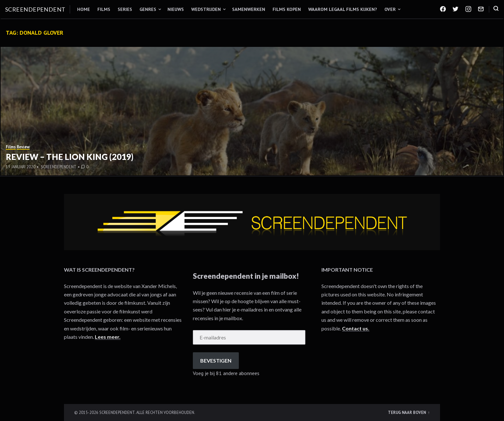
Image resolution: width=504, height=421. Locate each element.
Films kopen (287, 9)
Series (125, 9)
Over (390, 9)
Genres (148, 9)
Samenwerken (249, 9)
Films (104, 9)
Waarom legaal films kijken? (343, 9)
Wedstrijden (206, 9)
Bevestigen (216, 360)
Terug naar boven (407, 412)
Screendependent (35, 9)
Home (84, 9)
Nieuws (176, 9)
